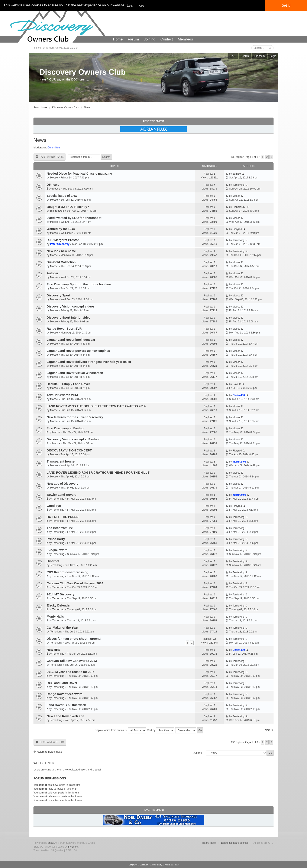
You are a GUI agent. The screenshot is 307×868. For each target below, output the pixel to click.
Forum (133, 39)
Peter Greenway (60, 244)
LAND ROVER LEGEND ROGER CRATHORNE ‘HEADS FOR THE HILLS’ (98, 473)
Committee (54, 148)
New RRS (54, 650)
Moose (54, 178)
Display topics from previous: (120, 730)
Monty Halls (55, 617)
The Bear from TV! (60, 528)
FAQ (233, 56)
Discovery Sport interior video (69, 318)
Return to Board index (49, 752)
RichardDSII (57, 211)
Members (185, 39)
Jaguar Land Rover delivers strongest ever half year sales (89, 362)
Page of (251, 157)
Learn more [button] (136, 5)
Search (245, 56)
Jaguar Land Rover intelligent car (71, 340)
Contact (167, 39)
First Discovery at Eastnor (66, 428)
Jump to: (198, 753)
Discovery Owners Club (83, 72)
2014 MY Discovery (61, 594)
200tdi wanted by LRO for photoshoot (74, 218)
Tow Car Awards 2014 (62, 395)
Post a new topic (50, 157)
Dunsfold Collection (61, 262)
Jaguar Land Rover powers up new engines (78, 351)
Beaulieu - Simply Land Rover (68, 384)
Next (267, 730)
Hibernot (53, 561)
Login (273, 56)
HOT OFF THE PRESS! (63, 517)
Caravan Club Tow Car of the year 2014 (75, 583)
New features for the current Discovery (75, 417)
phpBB (52, 843)
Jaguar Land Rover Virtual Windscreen (75, 373)
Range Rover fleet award (65, 694)
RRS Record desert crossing (67, 572)
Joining (150, 39)
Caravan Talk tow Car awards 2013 (72, 661)
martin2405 (239, 462)
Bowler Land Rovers (62, 495)
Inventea (73, 847)
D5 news (53, 185)
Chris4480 (239, 395)
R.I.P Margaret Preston (63, 240)
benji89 (237, 174)
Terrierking (239, 185)
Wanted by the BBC (61, 229)
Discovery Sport (58, 295)
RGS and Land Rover (62, 683)
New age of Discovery (63, 484)
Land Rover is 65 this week (66, 705)
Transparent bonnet (61, 461)
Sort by (161, 730)
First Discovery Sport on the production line (79, 284)
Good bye (54, 506)
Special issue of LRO (62, 196)
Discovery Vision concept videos (71, 306)
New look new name (61, 251)
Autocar (52, 273)
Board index (40, 108)
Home (118, 39)
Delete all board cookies (235, 843)
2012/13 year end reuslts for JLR (70, 672)
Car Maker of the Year (62, 628)
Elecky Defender (59, 605)
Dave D (237, 384)
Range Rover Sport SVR (64, 329)
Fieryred (237, 229)
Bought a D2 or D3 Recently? (68, 207)
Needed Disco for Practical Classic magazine (79, 174)
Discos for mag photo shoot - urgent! (74, 639)
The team (259, 56)
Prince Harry (56, 539)
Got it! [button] (286, 6)
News (87, 108)
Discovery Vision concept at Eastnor (73, 439)
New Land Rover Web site (65, 716)
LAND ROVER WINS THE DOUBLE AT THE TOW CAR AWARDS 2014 (96, 406)
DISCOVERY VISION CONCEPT (69, 450)
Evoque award (57, 550)
